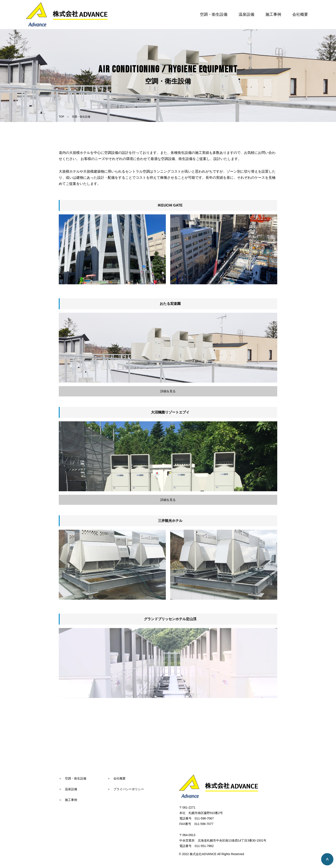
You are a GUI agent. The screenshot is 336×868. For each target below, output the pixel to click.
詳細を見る (168, 391)
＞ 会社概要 (116, 778)
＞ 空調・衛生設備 (73, 778)
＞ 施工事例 (68, 800)
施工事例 (273, 14)
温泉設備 (246, 14)
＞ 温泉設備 (68, 789)
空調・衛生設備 (214, 14)
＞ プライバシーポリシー (126, 789)
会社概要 (300, 14)
